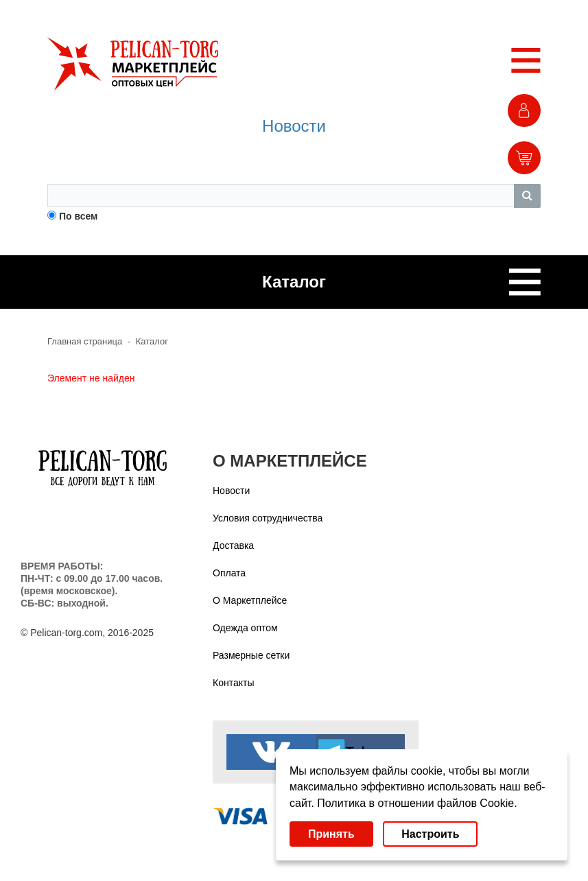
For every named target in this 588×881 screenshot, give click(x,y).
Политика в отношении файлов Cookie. (417, 803)
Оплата (229, 573)
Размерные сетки (251, 655)
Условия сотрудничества (268, 518)
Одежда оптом (245, 628)
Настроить (430, 834)
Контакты (233, 683)
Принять (331, 834)
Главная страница (85, 341)
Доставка (233, 545)
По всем (79, 216)
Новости (294, 126)
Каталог (152, 341)
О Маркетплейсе (250, 600)
